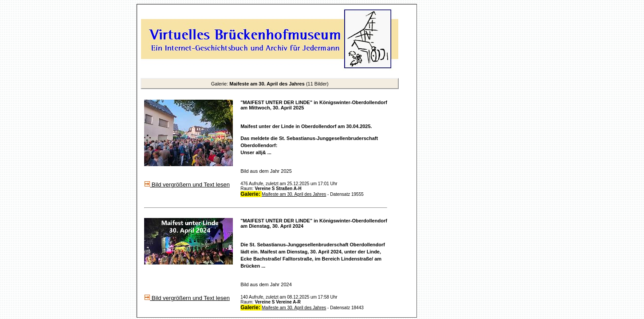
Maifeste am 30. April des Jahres (294, 194)
